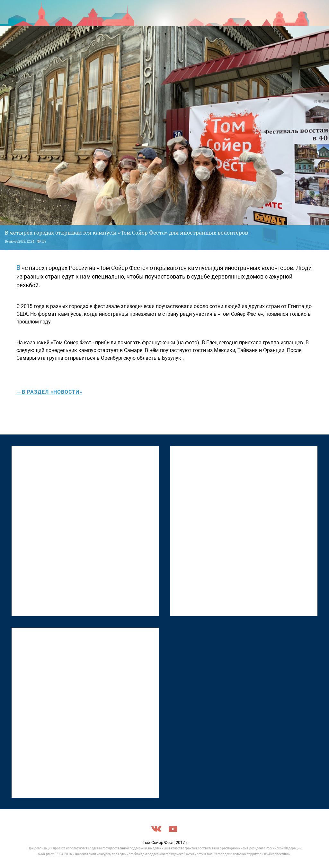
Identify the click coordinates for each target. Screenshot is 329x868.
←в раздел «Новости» (49, 392)
